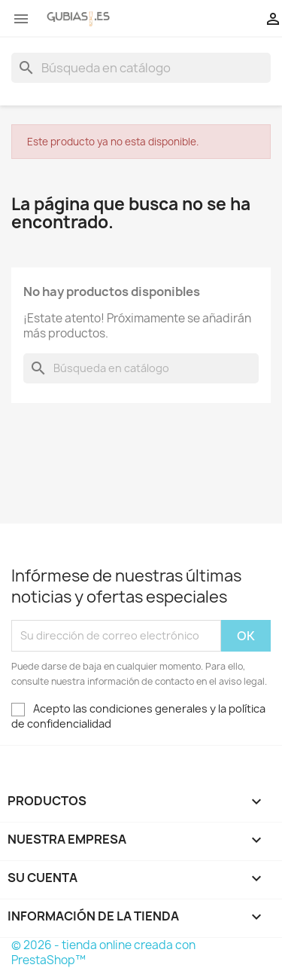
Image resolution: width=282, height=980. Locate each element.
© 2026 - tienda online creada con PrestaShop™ (103, 953)
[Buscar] (141, 68)
